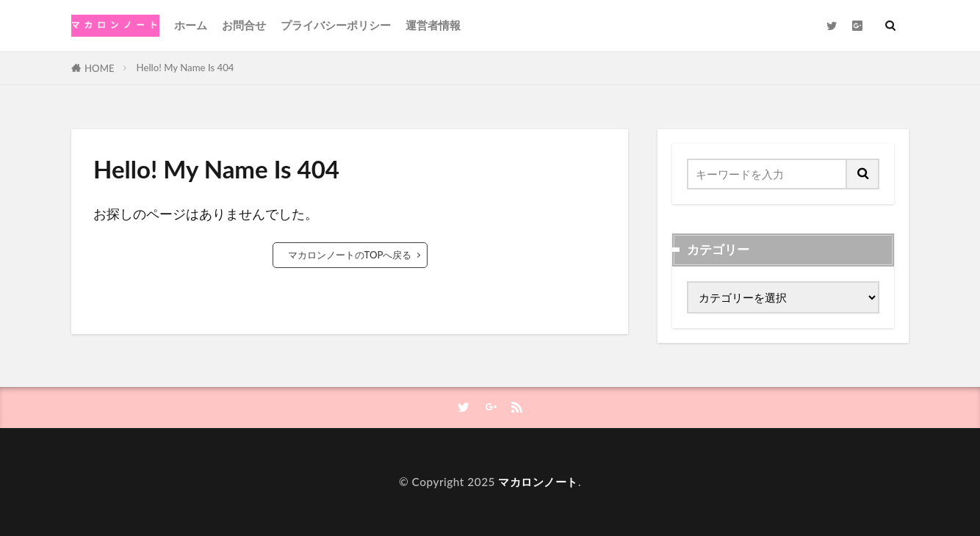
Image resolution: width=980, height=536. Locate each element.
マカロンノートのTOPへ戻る (350, 255)
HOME (100, 68)
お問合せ (244, 25)
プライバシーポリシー (336, 25)
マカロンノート (538, 482)
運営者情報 (433, 25)
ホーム (191, 25)
